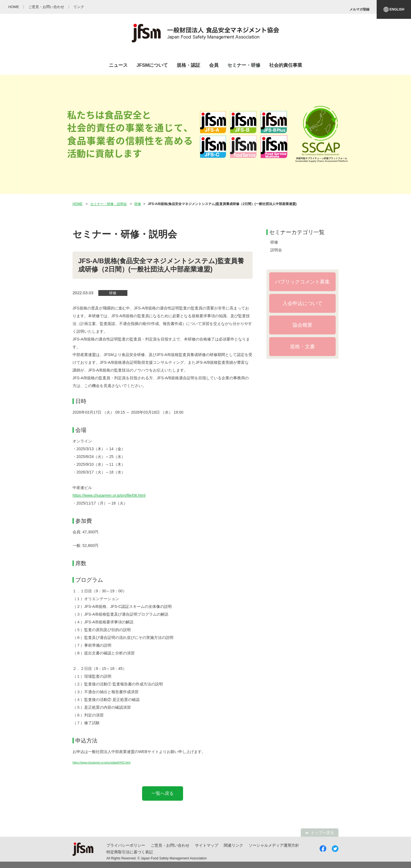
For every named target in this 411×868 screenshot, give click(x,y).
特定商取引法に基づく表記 (130, 852)
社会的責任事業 (286, 65)
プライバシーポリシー (126, 845)
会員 (214, 65)
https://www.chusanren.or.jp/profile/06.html (109, 495)
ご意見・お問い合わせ (170, 845)
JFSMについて (152, 65)
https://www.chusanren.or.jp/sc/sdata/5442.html (102, 763)
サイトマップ (207, 845)
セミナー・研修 (244, 65)
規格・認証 (188, 65)
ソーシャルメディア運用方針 (274, 845)
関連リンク (233, 845)
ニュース (118, 65)
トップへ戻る (322, 833)
